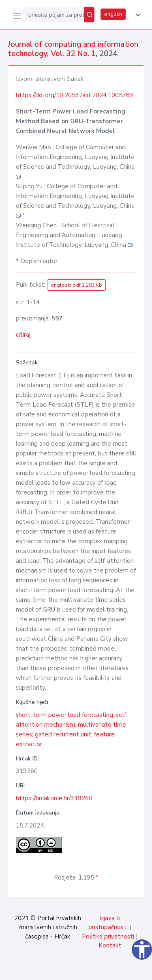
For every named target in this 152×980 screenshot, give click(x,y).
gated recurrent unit (63, 734)
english (113, 14)
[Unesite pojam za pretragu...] (54, 15)
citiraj (23, 335)
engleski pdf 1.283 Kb (76, 285)
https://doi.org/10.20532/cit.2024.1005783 (75, 95)
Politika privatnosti (108, 936)
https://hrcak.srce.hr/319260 (54, 798)
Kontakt (110, 945)
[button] (137, 15)
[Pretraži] (89, 15)
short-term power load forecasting (64, 715)
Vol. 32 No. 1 (73, 54)
